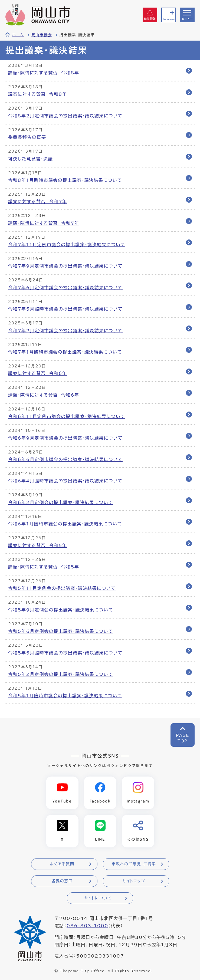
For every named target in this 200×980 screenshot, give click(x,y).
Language (169, 19)
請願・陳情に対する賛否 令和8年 (44, 73)
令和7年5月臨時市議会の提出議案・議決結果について (65, 309)
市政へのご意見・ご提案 (134, 864)
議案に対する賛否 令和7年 (38, 202)
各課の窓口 (62, 881)
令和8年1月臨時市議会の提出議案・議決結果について (65, 180)
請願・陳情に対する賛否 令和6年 (44, 395)
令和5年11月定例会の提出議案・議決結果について (62, 588)
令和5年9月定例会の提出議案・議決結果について (61, 610)
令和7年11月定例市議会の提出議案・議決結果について (67, 245)
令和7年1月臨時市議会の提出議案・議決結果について (65, 352)
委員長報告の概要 (27, 137)
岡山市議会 (42, 35)
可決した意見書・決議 (30, 159)
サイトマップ (134, 881)
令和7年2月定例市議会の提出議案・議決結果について (65, 331)
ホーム (18, 35)
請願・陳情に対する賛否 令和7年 (44, 223)
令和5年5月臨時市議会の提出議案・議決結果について (65, 653)
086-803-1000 (87, 926)
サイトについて (98, 898)
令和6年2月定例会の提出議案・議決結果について (61, 502)
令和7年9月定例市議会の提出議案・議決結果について (65, 266)
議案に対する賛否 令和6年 (38, 373)
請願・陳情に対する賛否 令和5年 (44, 567)
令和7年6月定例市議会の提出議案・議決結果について (65, 288)
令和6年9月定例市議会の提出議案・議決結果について (65, 438)
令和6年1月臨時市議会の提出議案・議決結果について (65, 524)
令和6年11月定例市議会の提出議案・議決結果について (67, 416)
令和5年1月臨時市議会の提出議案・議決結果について (65, 696)
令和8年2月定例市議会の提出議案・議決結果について (65, 116)
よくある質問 (62, 864)
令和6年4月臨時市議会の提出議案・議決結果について (65, 481)
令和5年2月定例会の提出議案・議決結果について (61, 674)
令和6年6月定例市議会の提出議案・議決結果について (65, 459)
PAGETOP (183, 738)
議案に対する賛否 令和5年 (38, 545)
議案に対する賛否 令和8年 (38, 94)
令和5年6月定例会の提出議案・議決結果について (61, 631)
